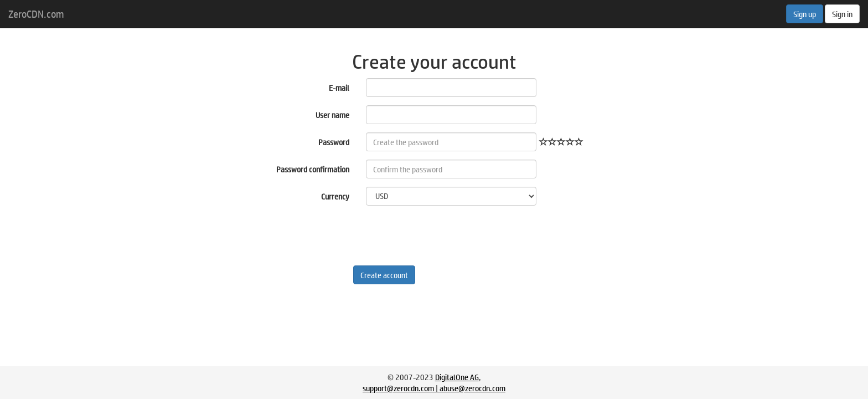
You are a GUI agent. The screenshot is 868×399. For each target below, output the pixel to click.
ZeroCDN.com (36, 14)
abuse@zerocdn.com (472, 388)
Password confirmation (313, 169)
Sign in (842, 14)
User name (332, 115)
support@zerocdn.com (398, 388)
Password (334, 142)
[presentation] (450, 236)
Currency (335, 196)
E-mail (339, 88)
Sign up (805, 14)
